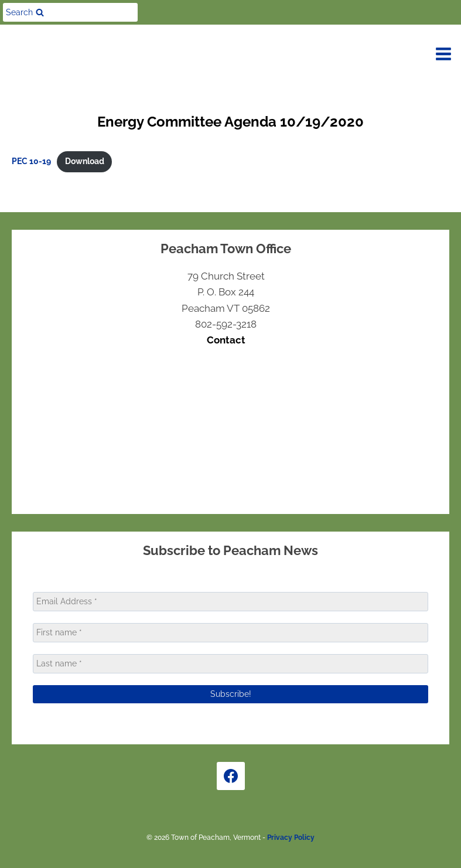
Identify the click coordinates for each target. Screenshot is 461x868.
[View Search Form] (70, 12)
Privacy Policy (291, 838)
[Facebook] (231, 776)
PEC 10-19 (31, 161)
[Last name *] (230, 664)
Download (85, 161)
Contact (226, 340)
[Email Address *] (230, 602)
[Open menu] (443, 54)
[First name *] (230, 633)
